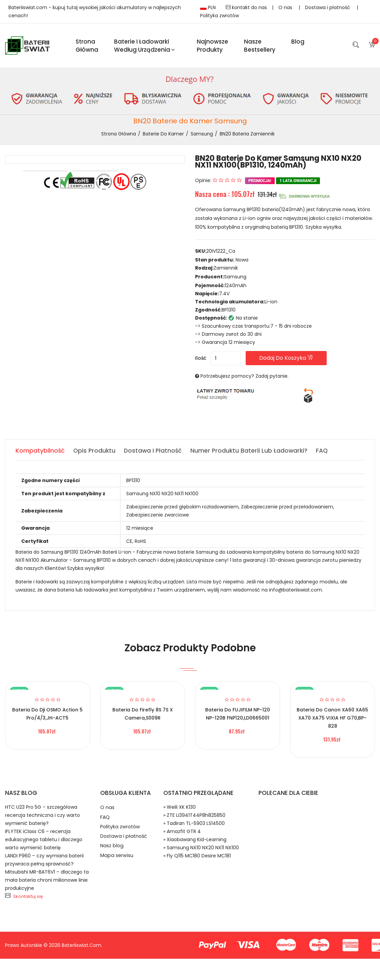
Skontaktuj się (28, 899)
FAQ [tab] (326, 453)
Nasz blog (113, 854)
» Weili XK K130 (180, 810)
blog (298, 43)
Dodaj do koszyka (296, 361)
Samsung (202, 136)
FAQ (105, 821)
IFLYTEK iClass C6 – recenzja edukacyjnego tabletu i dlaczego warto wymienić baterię (44, 842)
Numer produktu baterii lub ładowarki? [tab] (252, 453)
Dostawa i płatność (328, 7)
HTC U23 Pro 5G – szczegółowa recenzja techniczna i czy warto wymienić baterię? (43, 818)
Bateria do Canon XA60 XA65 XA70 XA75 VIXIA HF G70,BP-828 (332, 721)
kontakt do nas (246, 7)
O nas (286, 7)
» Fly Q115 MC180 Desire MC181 (197, 858)
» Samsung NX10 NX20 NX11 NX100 (201, 850)
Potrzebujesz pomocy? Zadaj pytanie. (245, 379)
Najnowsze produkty (212, 47)
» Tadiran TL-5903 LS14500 (194, 826)
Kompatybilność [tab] (40, 453)
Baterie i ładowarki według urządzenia (144, 47)
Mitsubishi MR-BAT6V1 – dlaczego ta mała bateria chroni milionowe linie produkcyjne (47, 883)
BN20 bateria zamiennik (247, 136)
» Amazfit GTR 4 (182, 834)
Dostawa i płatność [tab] (155, 453)
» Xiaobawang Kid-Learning (195, 842)
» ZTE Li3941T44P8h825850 (194, 818)
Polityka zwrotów (220, 16)
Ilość (201, 361)
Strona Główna (87, 47)
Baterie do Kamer (163, 136)
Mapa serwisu (117, 865)
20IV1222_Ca (221, 253)
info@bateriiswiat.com (295, 593)
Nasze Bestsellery (260, 47)
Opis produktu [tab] (95, 453)
